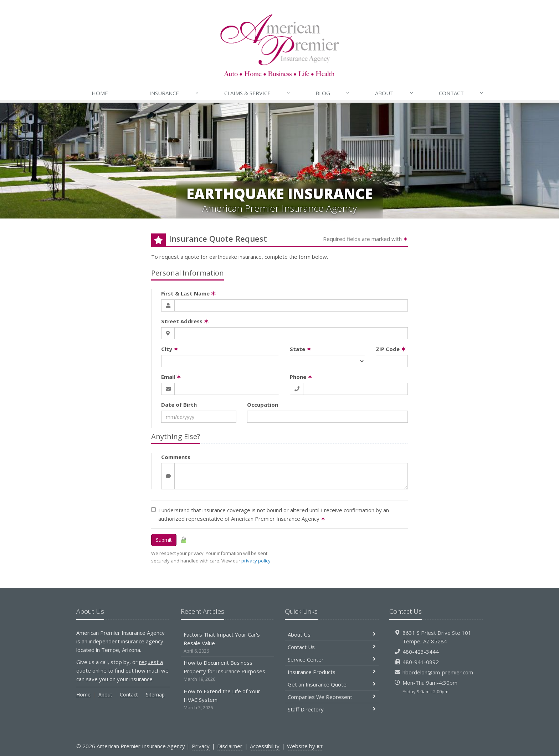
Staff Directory (332, 709)
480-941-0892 (421, 662)
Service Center (332, 659)
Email (171, 377)
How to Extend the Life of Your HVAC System (228, 700)
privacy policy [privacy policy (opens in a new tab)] (256, 561)
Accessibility (265, 746)
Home (100, 93)
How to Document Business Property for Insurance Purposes (228, 671)
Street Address (185, 321)
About (394, 93)
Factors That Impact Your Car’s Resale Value (228, 643)
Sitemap (155, 695)
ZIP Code (391, 349)
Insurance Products (332, 672)
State (301, 349)
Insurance (174, 93)
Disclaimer (230, 746)
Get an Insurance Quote (332, 684)
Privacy (201, 746)
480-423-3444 (421, 652)
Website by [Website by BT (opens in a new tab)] (305, 746)
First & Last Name (188, 293)
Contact (461, 93)
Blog (333, 93)
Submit (164, 540)
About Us (332, 634)
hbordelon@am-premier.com (438, 672)
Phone (301, 377)
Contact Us (332, 647)
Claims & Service (257, 93)
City (170, 349)
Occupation (263, 405)
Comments (176, 457)
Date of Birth (179, 405)
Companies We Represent (332, 697)
